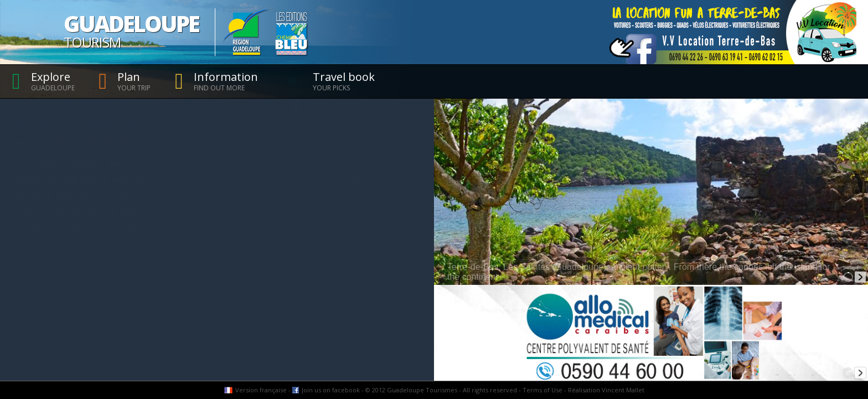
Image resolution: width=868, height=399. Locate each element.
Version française (261, 390)
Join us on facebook (331, 390)
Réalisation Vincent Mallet (606, 390)
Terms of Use (542, 390)
